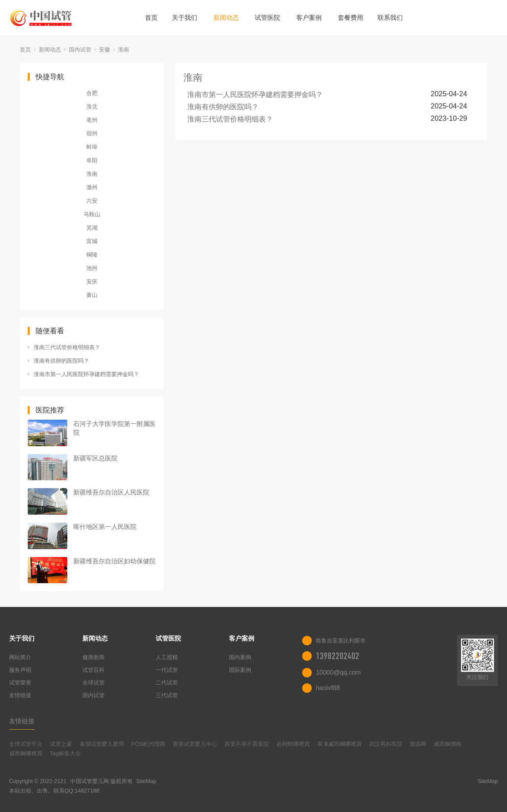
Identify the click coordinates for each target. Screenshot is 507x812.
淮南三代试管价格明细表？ (67, 347)
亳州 (92, 120)
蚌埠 (92, 147)
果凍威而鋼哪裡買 (339, 744)
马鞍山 (92, 214)
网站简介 (20, 657)
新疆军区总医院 (95, 458)
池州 (92, 268)
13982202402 (337, 656)
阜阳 (92, 160)
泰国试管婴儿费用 (102, 744)
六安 (92, 201)
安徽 (105, 49)
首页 (151, 18)
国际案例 (240, 670)
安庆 (92, 281)
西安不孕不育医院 (247, 744)
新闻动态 (226, 18)
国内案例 (240, 657)
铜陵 (92, 255)
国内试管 (80, 49)
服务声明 (20, 670)
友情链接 (20, 695)
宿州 (92, 133)
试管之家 (61, 744)
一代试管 (167, 670)
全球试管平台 (26, 744)
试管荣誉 (20, 683)
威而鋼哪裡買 (26, 753)
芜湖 (92, 228)
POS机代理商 (148, 744)
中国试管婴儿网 (90, 781)
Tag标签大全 (66, 753)
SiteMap (146, 781)
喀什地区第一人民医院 (105, 527)
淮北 (92, 106)
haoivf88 (328, 688)
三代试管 (167, 695)
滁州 (92, 187)
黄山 (92, 295)
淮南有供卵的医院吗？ (61, 361)
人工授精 (167, 657)
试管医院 (267, 18)
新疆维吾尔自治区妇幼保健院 (114, 561)
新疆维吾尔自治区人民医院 (111, 492)
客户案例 (309, 18)
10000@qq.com (338, 672)
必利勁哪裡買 (293, 744)
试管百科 (93, 670)
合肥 (92, 93)
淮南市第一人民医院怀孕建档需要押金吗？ (86, 374)
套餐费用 (351, 18)
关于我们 (185, 18)
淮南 (124, 49)
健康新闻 (93, 657)
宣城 (92, 241)
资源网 (418, 744)
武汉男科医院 (386, 744)
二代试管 (167, 683)
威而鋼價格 (448, 744)
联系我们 (390, 18)
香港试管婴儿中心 (195, 744)
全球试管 (93, 683)
